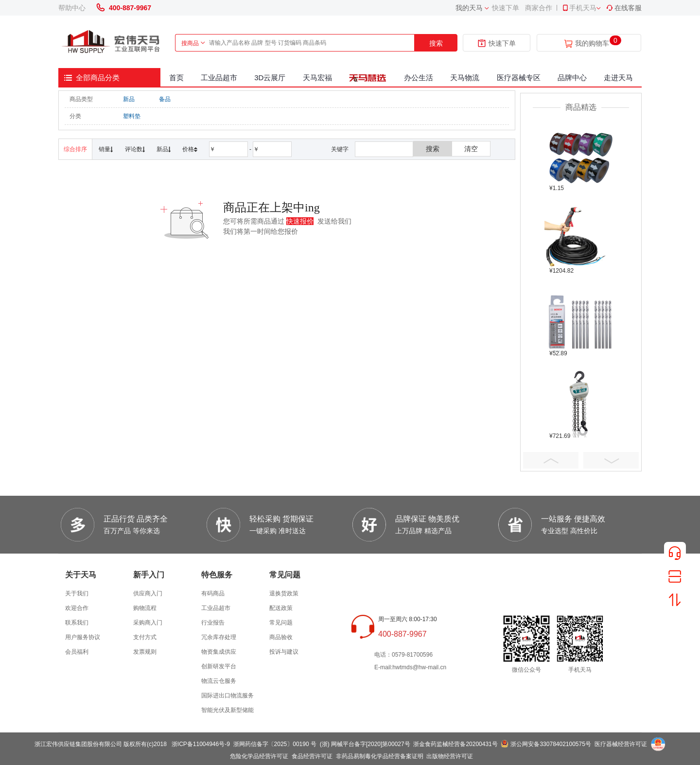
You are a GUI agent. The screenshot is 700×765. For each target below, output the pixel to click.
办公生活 (419, 78)
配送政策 (281, 608)
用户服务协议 (83, 637)
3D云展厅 (270, 78)
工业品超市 (219, 78)
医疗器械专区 (519, 78)
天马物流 (465, 78)
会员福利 (77, 652)
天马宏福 (317, 78)
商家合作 (539, 8)
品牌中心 (572, 78)
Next (611, 460)
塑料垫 (132, 116)
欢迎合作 (77, 608)
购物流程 (145, 608)
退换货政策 (284, 593)
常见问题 (281, 623)
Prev (551, 460)
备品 (165, 99)
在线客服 (624, 8)
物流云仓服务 (219, 681)
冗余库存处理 (219, 637)
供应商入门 (148, 593)
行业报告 (213, 623)
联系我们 (77, 623)
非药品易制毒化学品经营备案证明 (380, 756)
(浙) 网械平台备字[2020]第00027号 (365, 744)
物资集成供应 (219, 652)
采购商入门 (148, 623)
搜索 (436, 43)
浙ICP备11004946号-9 (201, 744)
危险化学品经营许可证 (259, 756)
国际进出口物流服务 (227, 695)
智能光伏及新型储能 (227, 710)
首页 (176, 78)
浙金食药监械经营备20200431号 (455, 744)
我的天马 (469, 8)
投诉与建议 (284, 652)
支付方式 (145, 637)
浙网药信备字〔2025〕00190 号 (275, 744)
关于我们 (77, 593)
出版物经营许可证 (450, 756)
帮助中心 (72, 8)
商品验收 (281, 637)
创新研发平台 (219, 666)
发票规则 (145, 652)
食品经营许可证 (312, 756)
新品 (129, 99)
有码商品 (213, 593)
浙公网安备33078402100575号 (551, 744)
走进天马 (618, 78)
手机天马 (579, 8)
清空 (471, 149)
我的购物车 (592, 43)
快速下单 (506, 8)
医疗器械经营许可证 (621, 744)
